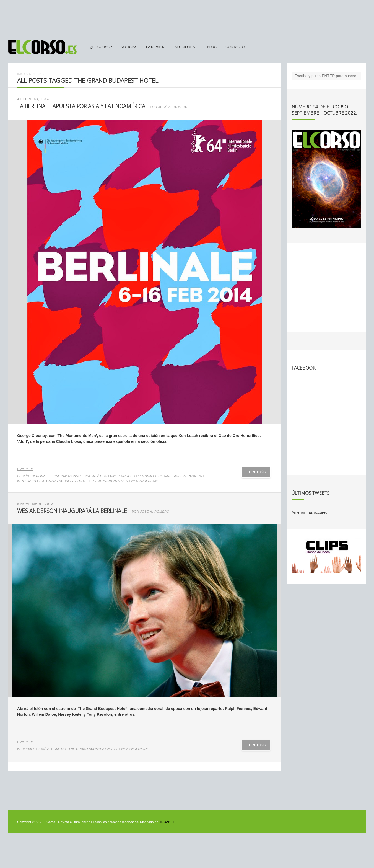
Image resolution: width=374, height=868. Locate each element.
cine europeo (123, 476)
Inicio (22, 74)
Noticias (129, 47)
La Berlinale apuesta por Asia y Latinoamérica (81, 106)
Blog (212, 47)
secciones (185, 47)
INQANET (167, 822)
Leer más (256, 472)
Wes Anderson (144, 481)
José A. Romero (173, 107)
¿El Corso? (101, 47)
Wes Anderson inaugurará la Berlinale (72, 511)
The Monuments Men (110, 481)
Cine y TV (25, 469)
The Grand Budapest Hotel (63, 481)
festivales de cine (155, 476)
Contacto (235, 47)
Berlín (23, 476)
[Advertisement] (187, 17)
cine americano (67, 476)
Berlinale (41, 476)
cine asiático (95, 476)
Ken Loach (27, 481)
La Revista (156, 47)
